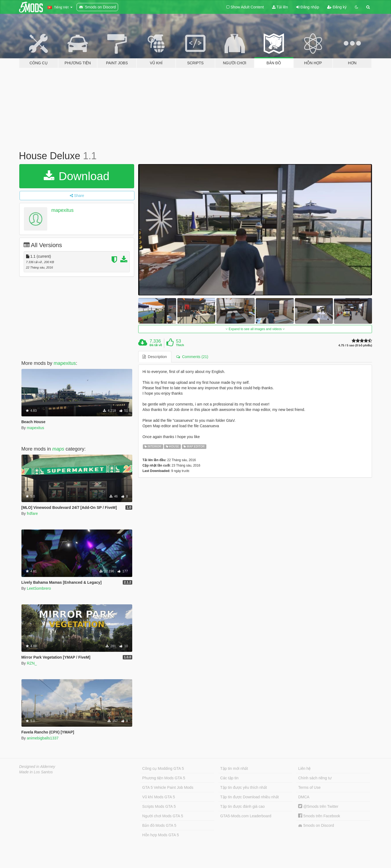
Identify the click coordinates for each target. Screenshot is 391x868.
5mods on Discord (316, 826)
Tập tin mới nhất (234, 768)
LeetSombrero (39, 588)
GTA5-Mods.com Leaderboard (246, 816)
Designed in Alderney (37, 767)
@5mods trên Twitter (318, 806)
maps (58, 449)
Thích (180, 345)
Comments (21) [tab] (192, 357)
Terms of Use (309, 787)
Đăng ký (337, 7)
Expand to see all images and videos (255, 329)
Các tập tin (229, 778)
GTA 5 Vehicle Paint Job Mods (168, 787)
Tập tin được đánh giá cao (242, 806)
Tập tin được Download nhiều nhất (250, 797)
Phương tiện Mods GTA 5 (164, 778)
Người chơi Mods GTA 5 (163, 816)
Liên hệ (304, 768)
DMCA (304, 797)
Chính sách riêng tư (315, 778)
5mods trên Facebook (319, 816)
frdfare (32, 513)
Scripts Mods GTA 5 (159, 806)
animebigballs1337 (43, 738)
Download (76, 176)
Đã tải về (156, 345)
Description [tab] (155, 357)
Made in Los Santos (36, 772)
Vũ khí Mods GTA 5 (159, 797)
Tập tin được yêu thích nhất (244, 787)
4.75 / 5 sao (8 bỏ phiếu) (355, 345)
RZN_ (32, 663)
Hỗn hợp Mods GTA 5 (161, 835)
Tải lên (280, 7)
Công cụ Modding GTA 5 (163, 768)
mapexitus (62, 210)
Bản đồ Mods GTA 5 (159, 825)
